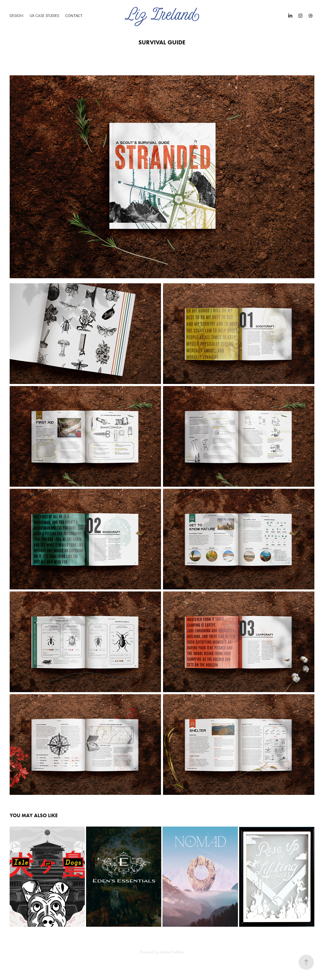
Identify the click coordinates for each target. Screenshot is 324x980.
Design (17, 16)
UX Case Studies (44, 16)
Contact (74, 15)
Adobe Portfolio (172, 952)
